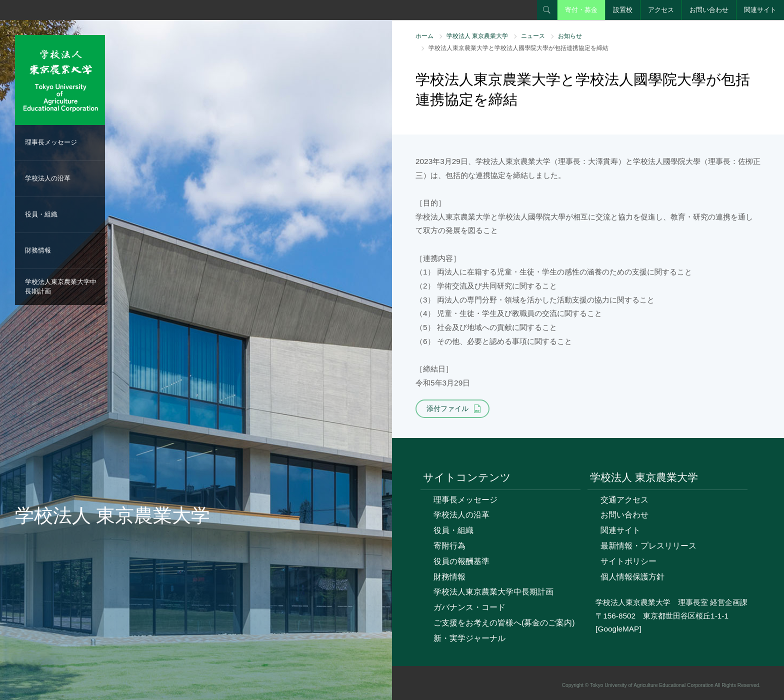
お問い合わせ (709, 10)
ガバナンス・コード (469, 607)
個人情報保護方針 (632, 577)
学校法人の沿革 (48, 178)
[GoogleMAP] (618, 629)
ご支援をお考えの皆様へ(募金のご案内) (504, 623)
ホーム (424, 36)
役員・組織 (41, 214)
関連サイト (760, 10)
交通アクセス (624, 500)
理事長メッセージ (51, 142)
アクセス (661, 10)
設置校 (623, 10)
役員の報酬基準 (461, 561)
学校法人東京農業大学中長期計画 (61, 286)
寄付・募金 (581, 10)
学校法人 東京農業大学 (477, 36)
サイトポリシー (628, 561)
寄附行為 (449, 546)
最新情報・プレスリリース (648, 546)
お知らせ (570, 36)
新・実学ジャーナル (469, 638)
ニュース (533, 36)
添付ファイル (447, 408)
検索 (547, 10)
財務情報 (38, 250)
